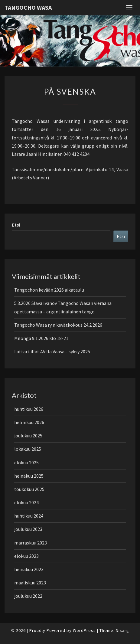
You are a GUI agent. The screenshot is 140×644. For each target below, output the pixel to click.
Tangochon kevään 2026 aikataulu (49, 290)
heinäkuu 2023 (29, 569)
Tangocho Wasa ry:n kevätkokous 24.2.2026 (58, 325)
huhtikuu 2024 (29, 516)
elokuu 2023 (26, 556)
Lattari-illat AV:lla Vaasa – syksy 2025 (52, 351)
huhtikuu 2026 (29, 409)
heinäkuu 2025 (29, 476)
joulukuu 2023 (28, 529)
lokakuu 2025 (28, 449)
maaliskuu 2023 (30, 583)
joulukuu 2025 (28, 436)
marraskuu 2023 (31, 543)
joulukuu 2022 (28, 596)
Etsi (16, 225)
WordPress (84, 630)
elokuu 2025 (26, 463)
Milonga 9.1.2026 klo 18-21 (41, 338)
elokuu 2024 (26, 502)
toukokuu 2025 (29, 489)
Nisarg (122, 630)
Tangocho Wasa (28, 7)
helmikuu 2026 (29, 422)
